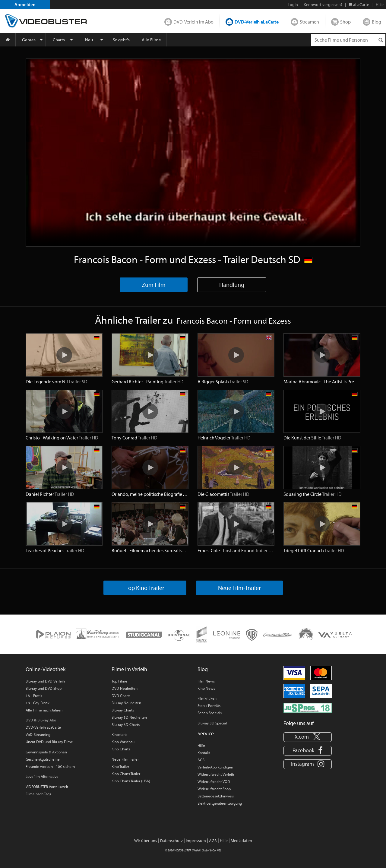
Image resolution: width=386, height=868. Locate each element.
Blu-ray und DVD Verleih (45, 681)
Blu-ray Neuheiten (126, 703)
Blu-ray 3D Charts (126, 724)
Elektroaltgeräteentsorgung (220, 803)
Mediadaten (241, 841)
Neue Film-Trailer (239, 588)
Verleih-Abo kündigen (215, 767)
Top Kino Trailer (145, 588)
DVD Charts (121, 695)
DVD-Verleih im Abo (193, 22)
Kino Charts (121, 749)
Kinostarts (119, 734)
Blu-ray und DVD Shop (44, 688)
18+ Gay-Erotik (38, 703)
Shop (345, 22)
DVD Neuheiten (125, 688)
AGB (201, 760)
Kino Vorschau (123, 742)
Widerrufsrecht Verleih (216, 774)
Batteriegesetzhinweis (216, 796)
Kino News (206, 688)
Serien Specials (210, 713)
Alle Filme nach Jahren (44, 710)
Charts (59, 40)
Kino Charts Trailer (126, 774)
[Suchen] (381, 40)
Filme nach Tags (38, 794)
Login (293, 5)
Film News (206, 681)
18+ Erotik (34, 695)
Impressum (196, 841)
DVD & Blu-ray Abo (41, 720)
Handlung (232, 285)
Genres (29, 40)
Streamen (309, 22)
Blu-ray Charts (123, 710)
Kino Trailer (120, 766)
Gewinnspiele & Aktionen (46, 752)
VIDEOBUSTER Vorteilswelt (47, 787)
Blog (377, 22)
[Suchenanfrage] (348, 40)
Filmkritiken (207, 698)
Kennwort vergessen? (323, 5)
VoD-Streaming (38, 734)
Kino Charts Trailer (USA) (131, 781)
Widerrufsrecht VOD (214, 781)
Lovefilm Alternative (42, 776)
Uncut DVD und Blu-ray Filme (49, 742)
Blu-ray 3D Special (212, 723)
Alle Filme (151, 40)
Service (206, 733)
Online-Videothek (46, 669)
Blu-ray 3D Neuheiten (129, 717)
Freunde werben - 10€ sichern (50, 766)
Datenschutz (171, 841)
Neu (89, 40)
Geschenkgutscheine (43, 759)
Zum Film (154, 285)
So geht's (121, 40)
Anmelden (25, 4)
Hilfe (201, 745)
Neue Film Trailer (125, 759)
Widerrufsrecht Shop (214, 789)
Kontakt (204, 752)
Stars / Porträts (209, 705)
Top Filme (119, 681)
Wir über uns (146, 841)
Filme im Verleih (129, 669)
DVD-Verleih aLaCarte (257, 22)
